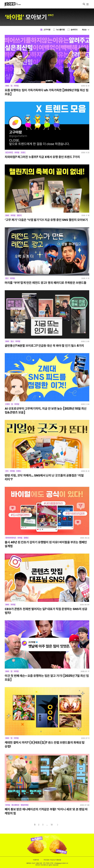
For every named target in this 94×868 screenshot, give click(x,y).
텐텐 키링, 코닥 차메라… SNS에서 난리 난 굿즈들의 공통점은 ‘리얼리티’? (44, 477)
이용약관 (36, 860)
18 (52, 825)
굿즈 (7, 471)
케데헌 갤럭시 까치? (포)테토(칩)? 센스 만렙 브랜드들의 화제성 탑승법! (45, 744)
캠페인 (26, 538)
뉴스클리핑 (60, 30)
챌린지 (19, 215)
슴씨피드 (74, 30)
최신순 (86, 30)
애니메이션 (15, 805)
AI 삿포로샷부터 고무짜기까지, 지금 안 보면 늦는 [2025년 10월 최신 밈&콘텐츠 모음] (46, 410)
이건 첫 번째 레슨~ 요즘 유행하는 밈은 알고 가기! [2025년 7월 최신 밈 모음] (47, 678)
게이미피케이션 (11, 538)
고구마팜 (47, 30)
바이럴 (16, 86)
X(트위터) (9, 152)
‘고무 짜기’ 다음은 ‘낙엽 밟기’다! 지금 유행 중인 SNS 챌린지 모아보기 (46, 220)
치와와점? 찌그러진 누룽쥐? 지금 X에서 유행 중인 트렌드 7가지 (42, 157)
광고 (7, 278)
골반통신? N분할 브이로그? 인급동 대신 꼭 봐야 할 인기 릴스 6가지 (44, 346)
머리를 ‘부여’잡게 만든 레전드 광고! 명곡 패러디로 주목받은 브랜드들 (46, 283)
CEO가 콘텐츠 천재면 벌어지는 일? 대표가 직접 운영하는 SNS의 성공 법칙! (46, 611)
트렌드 (23, 152)
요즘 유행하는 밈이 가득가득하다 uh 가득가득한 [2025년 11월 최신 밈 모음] (47, 92)
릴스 (12, 341)
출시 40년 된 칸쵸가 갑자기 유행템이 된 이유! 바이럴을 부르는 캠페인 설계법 (46, 544)
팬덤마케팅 (25, 805)
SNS (7, 86)
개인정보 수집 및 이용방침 (52, 860)
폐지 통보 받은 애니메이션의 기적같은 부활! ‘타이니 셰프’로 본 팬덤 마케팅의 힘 (46, 811)
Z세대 (7, 404)
